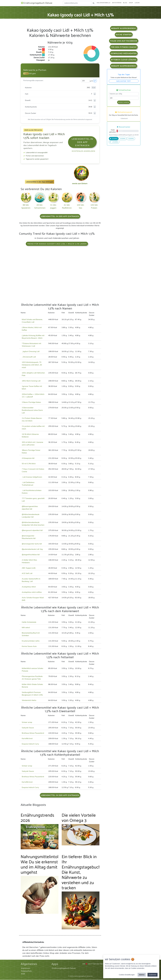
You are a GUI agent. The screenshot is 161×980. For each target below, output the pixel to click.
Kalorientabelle (104, 3)
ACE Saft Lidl (27, 574)
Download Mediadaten (124, 54)
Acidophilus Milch (29, 587)
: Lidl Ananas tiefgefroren (32, 477)
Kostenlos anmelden (84, 151)
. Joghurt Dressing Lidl (31, 352)
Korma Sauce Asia (29, 646)
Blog (125, 3)
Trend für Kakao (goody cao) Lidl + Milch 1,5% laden (57, 244)
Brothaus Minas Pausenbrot (33, 733)
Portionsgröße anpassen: (33, 81)
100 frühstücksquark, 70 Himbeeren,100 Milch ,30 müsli (32, 365)
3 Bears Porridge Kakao (31, 402)
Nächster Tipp (124, 81)
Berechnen (124, 102)
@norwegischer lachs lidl (32, 544)
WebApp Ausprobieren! (124, 28)
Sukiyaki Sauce (28, 728)
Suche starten (124, 35)
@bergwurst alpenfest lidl (32, 531)
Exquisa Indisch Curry (30, 744)
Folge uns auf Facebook (124, 41)
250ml (114, 139)
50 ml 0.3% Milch (29, 464)
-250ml (114, 142)
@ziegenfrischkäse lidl (31, 555)
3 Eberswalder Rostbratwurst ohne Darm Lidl (32, 410)
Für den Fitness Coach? (124, 47)
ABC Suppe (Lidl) (29, 568)
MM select (26, 628)
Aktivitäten (117, 3)
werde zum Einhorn (81, 182)
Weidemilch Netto (29, 700)
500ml (131, 139)
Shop (131, 3)
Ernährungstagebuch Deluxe (38, 3)
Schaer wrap (27, 722)
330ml (123, 139)
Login (137, 3)
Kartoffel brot (27, 739)
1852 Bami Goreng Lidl (31, 381)
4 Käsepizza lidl (28, 458)
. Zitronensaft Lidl (29, 357)
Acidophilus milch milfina (32, 592)
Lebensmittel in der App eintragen (82, 142)
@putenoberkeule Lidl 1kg (32, 549)
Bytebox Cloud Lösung (124, 60)
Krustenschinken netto (31, 641)
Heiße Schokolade (29, 622)
